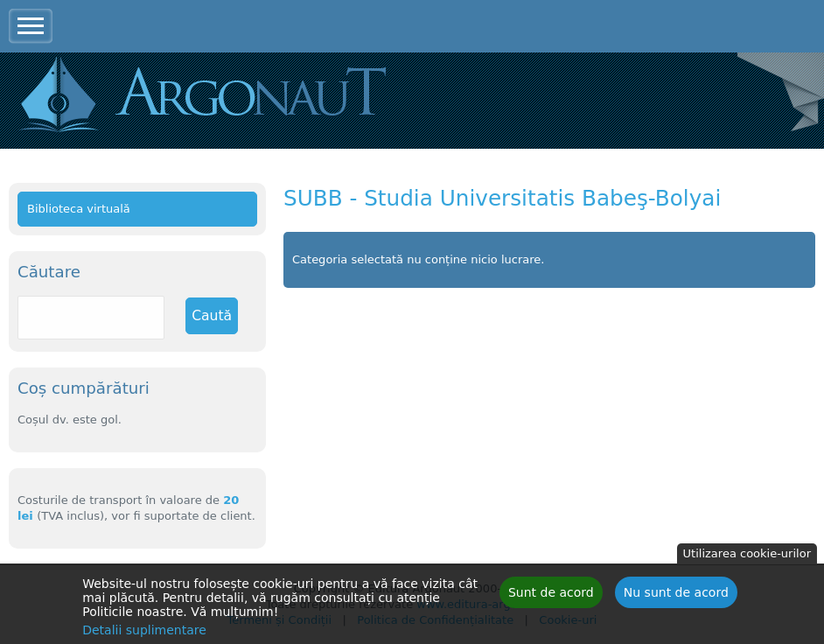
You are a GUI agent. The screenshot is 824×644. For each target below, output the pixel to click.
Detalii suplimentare (144, 633)
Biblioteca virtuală (79, 209)
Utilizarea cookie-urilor (747, 556)
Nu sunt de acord (676, 595)
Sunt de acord (551, 595)
